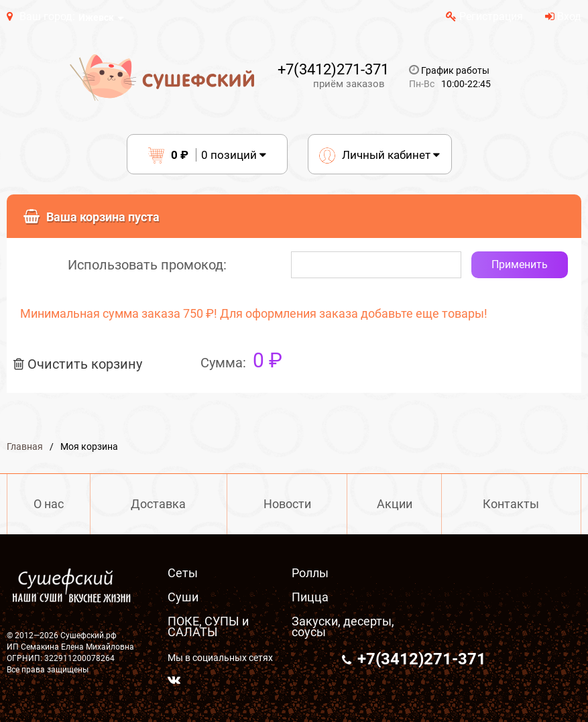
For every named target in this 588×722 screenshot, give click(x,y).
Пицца (310, 597)
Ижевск (96, 17)
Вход (563, 16)
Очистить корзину (78, 364)
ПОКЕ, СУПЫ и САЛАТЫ (208, 626)
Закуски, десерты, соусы (343, 626)
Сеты (183, 573)
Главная (25, 446)
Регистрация (484, 16)
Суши (183, 597)
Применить (520, 264)
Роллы (310, 573)
